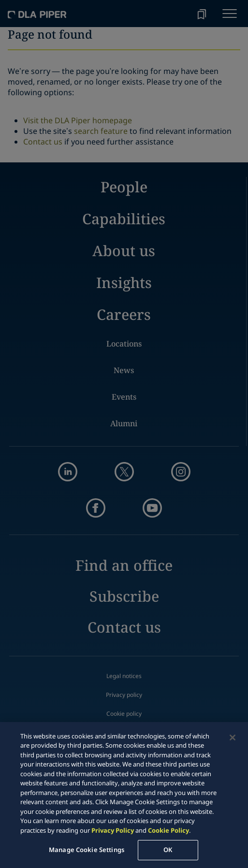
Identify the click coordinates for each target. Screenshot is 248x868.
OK (168, 850)
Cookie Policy (168, 830)
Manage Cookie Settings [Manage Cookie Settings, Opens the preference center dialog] (87, 850)
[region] (124, 795)
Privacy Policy (113, 830)
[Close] (233, 738)
